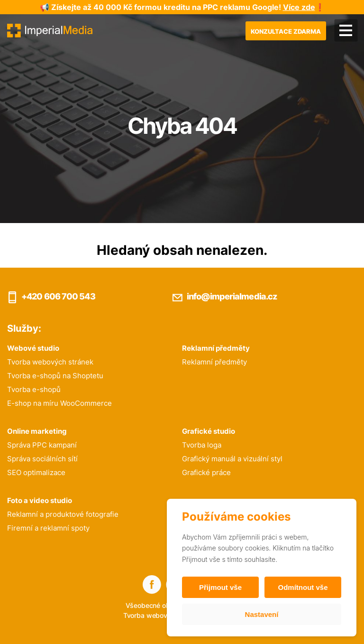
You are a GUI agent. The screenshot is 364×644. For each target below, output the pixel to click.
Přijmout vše (220, 587)
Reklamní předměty (214, 362)
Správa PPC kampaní (42, 445)
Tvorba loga (202, 445)
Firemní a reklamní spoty (48, 528)
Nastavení (262, 614)
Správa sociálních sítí (42, 459)
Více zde (299, 7)
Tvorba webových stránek (50, 362)
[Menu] (346, 31)
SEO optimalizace (36, 472)
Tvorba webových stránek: (164, 615)
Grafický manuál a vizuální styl (232, 459)
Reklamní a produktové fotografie (63, 514)
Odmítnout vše (303, 587)
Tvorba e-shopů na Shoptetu (55, 376)
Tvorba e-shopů (34, 389)
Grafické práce (206, 472)
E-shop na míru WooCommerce (59, 403)
